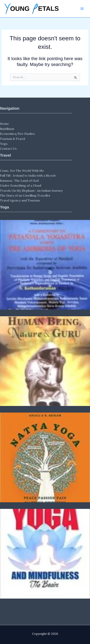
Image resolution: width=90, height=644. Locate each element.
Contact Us (8, 149)
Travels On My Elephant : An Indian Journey (31, 191)
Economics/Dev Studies (17, 134)
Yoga (4, 144)
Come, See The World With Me (22, 171)
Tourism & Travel (12, 139)
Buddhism (7, 129)
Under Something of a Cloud (21, 185)
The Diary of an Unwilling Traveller (25, 195)
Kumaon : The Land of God (19, 181)
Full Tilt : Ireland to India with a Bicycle (28, 175)
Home (4, 124)
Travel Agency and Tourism (20, 200)
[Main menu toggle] (82, 9)
